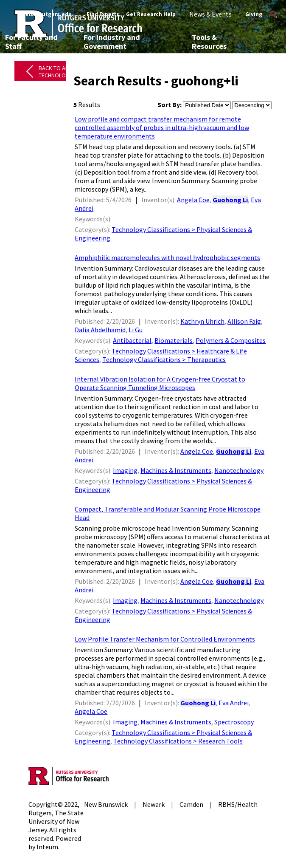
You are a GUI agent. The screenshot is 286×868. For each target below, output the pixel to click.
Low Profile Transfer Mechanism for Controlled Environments (165, 639)
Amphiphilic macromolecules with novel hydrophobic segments (167, 257)
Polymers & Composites (231, 340)
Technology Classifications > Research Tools (178, 741)
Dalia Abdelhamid (100, 330)
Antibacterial (132, 340)
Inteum (47, 847)
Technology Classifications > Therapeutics (164, 359)
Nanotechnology (239, 470)
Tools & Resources (209, 42)
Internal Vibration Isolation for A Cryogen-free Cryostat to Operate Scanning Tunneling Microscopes (160, 383)
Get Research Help (151, 14)
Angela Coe (193, 200)
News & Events (210, 14)
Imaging (125, 470)
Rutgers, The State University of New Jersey (56, 821)
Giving (254, 14)
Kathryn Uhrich (202, 321)
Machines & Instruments (176, 470)
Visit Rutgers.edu (49, 14)
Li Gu (136, 330)
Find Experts (103, 14)
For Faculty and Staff (31, 42)
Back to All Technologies (58, 72)
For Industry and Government (112, 42)
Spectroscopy (234, 722)
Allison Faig (244, 321)
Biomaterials (174, 340)
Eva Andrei (234, 703)
